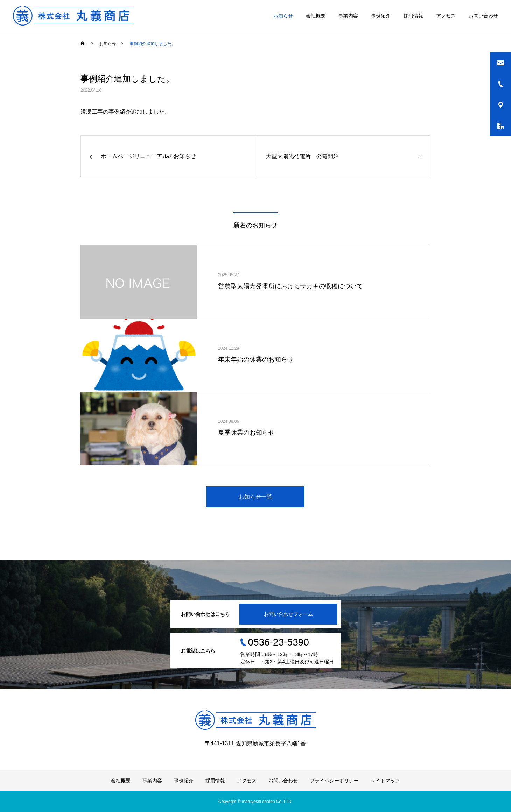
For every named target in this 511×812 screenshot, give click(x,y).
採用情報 (413, 16)
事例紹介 (381, 16)
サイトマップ (385, 781)
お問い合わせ (483, 16)
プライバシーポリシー (334, 781)
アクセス (446, 16)
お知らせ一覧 (255, 497)
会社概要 (316, 16)
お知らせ (283, 16)
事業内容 (348, 16)
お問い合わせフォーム (288, 614)
